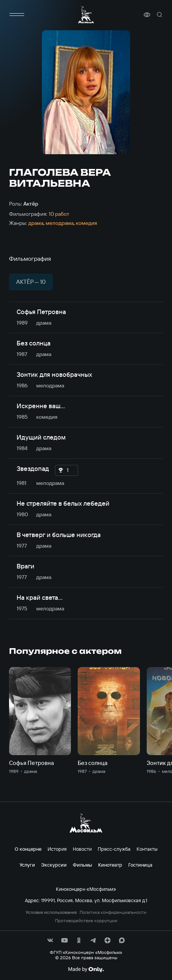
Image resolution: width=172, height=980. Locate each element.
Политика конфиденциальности (113, 912)
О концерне (28, 849)
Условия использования (51, 912)
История (57, 849)
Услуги (27, 865)
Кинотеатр (110, 865)
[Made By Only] (86, 969)
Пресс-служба (114, 849)
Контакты (147, 849)
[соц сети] (50, 940)
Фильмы (82, 865)
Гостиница (140, 865)
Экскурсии (54, 865)
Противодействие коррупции (86, 921)
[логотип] (86, 15)
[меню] (17, 15)
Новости (82, 849)
